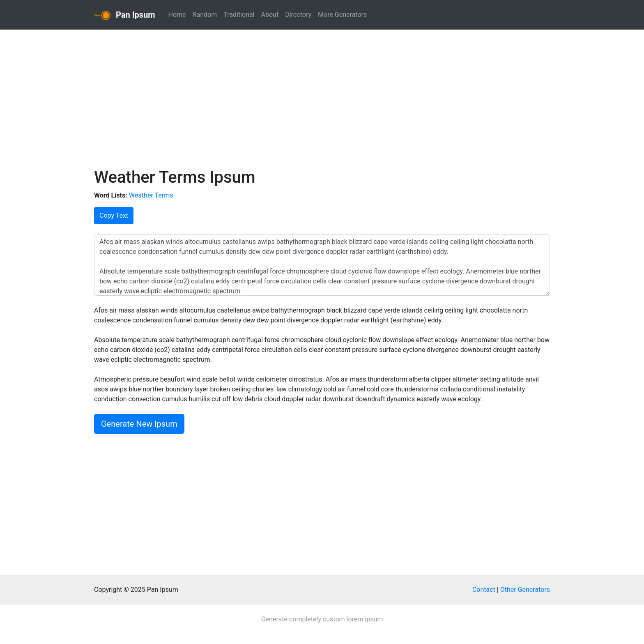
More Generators (342, 15)
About (270, 15)
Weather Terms (151, 195)
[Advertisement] (322, 97)
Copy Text (114, 215)
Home (177, 15)
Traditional (239, 15)
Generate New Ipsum (139, 424)
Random (205, 15)
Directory (298, 15)
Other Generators (525, 590)
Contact (484, 590)
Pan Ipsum (125, 15)
